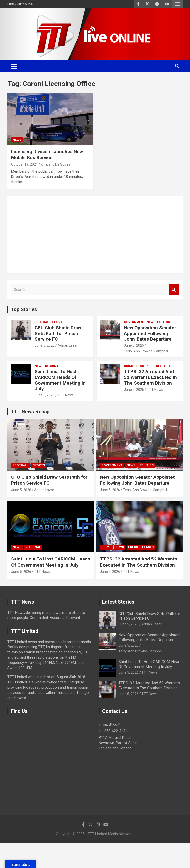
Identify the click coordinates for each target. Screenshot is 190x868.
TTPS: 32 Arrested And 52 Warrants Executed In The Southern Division (150, 377)
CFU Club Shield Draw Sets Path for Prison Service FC (58, 333)
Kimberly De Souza (56, 164)
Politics (164, 322)
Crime (129, 366)
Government (134, 322)
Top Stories (24, 309)
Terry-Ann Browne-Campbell (146, 351)
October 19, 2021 (24, 164)
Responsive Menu (177, 4)
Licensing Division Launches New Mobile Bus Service (47, 155)
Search (174, 290)
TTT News (66, 395)
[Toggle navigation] (14, 66)
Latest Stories (118, 602)
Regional (53, 366)
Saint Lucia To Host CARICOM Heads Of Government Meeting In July (60, 380)
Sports (58, 322)
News (17, 140)
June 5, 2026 (45, 345)
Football (43, 322)
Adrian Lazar (68, 345)
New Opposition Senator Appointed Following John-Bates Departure (150, 333)
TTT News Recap (30, 412)
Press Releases (158, 366)
